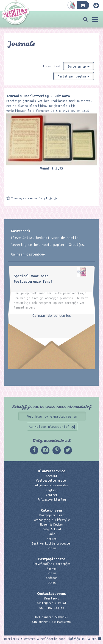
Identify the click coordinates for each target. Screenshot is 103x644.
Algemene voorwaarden (52, 485)
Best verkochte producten (52, 543)
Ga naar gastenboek (28, 254)
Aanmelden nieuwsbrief (49, 427)
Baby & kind (52, 529)
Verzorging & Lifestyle (52, 520)
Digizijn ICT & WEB (82, 639)
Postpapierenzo (52, 559)
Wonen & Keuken (52, 524)
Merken (52, 539)
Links (52, 583)
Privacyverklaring (52, 499)
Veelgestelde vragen (52, 481)
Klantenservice (52, 471)
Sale (52, 534)
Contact (52, 495)
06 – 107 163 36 (52, 608)
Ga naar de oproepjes (52, 315)
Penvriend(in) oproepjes (52, 564)
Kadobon (52, 578)
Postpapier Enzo (52, 515)
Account (52, 476)
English (52, 490)
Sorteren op (79, 66)
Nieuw (52, 548)
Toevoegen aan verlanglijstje (34, 198)
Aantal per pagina (74, 76)
